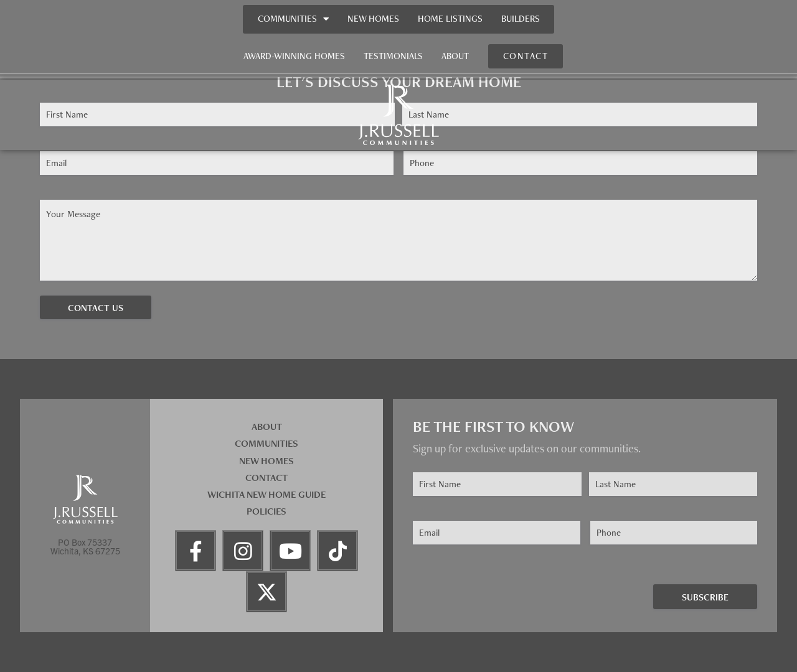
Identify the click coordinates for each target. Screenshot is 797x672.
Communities (293, 19)
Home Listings (450, 19)
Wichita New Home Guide (266, 494)
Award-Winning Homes (294, 56)
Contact (266, 478)
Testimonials (393, 56)
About (455, 56)
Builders (521, 19)
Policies (266, 511)
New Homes (373, 19)
